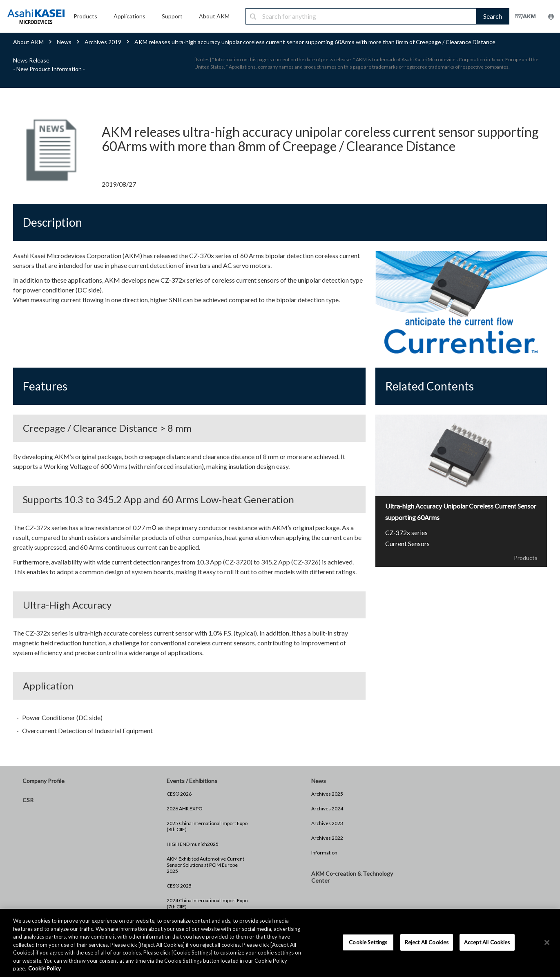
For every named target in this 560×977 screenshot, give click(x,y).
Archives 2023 (327, 823)
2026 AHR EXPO (185, 809)
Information (324, 853)
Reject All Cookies (427, 942)
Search (493, 16)
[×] (547, 942)
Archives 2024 (327, 809)
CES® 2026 (179, 794)
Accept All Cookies (487, 942)
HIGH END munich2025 (193, 844)
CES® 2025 (179, 886)
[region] (280, 943)
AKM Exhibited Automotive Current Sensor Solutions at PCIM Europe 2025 (205, 865)
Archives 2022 (327, 838)
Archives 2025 (327, 794)
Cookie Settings (368, 942)
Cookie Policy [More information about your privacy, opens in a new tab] (45, 968)
